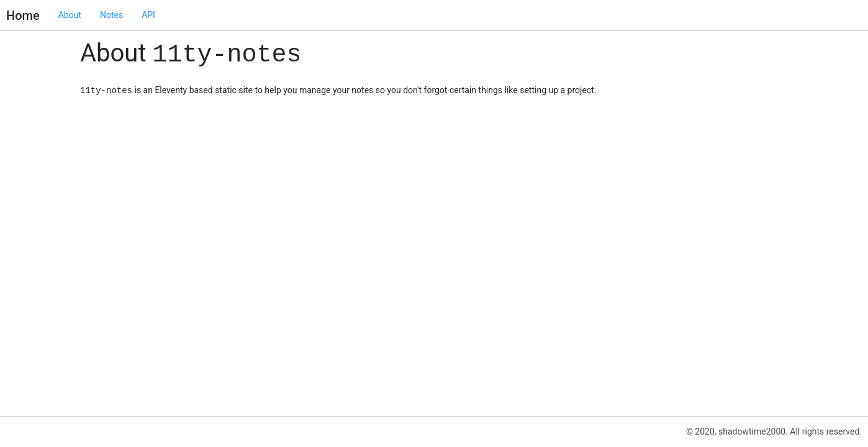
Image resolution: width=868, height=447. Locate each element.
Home (23, 16)
